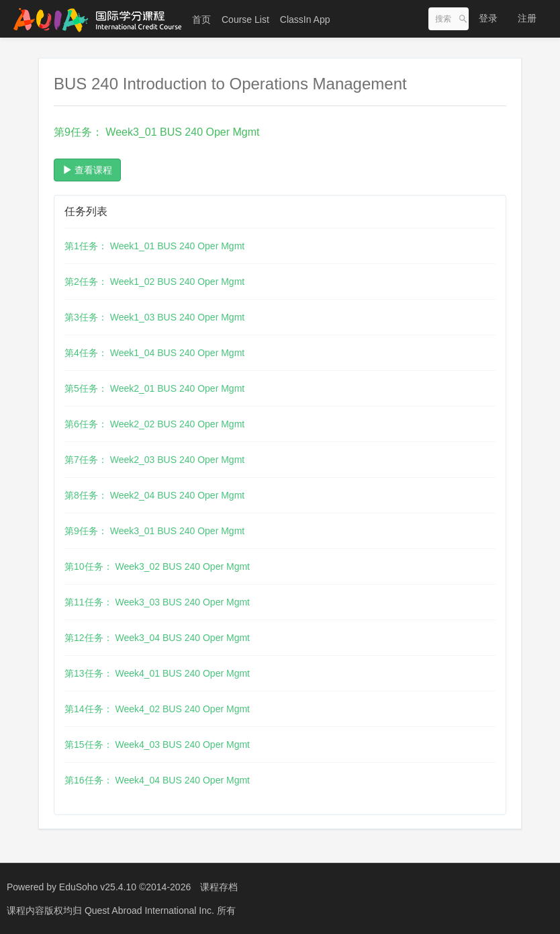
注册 (527, 18)
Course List (245, 19)
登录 (488, 18)
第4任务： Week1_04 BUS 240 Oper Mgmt (154, 353)
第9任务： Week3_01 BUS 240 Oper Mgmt (154, 531)
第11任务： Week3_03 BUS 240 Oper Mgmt (157, 602)
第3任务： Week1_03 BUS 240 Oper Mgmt (154, 317)
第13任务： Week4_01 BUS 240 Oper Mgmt (157, 673)
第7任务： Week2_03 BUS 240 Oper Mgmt (154, 460)
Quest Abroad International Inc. (151, 910)
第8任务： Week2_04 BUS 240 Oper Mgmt (154, 495)
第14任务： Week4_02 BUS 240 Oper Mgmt (157, 709)
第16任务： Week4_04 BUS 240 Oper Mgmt (157, 780)
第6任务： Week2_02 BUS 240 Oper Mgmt (154, 424)
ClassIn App (305, 19)
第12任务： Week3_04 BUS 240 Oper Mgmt (157, 638)
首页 (201, 19)
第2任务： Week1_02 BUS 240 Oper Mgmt (154, 282)
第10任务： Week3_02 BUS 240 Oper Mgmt (157, 566)
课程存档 (219, 887)
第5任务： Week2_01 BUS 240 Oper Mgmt (154, 388)
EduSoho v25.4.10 (98, 887)
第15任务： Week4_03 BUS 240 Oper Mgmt (157, 745)
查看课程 (87, 170)
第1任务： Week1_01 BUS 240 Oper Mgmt (154, 246)
